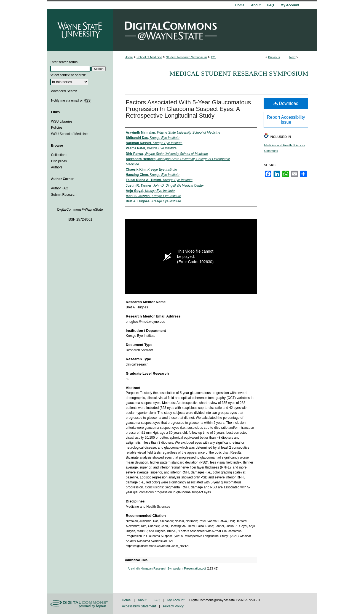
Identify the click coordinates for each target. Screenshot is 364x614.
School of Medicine (149, 57)
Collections (59, 155)
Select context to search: (68, 75)
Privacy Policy (173, 606)
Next (292, 57)
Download (286, 103)
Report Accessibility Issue (286, 120)
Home (129, 57)
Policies (57, 128)
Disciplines (59, 161)
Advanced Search (64, 91)
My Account (176, 600)
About (143, 600)
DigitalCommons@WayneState (215, 30)
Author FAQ (60, 188)
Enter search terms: (64, 62)
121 (213, 57)
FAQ (157, 600)
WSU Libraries (62, 121)
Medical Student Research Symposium (239, 73)
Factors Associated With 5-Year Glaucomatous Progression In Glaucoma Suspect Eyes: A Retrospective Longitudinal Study (188, 109)
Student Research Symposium (187, 57)
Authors (57, 167)
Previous (274, 57)
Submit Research (64, 195)
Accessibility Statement (139, 606)
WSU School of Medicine (69, 134)
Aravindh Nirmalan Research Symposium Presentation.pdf (167, 568)
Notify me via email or (71, 100)
